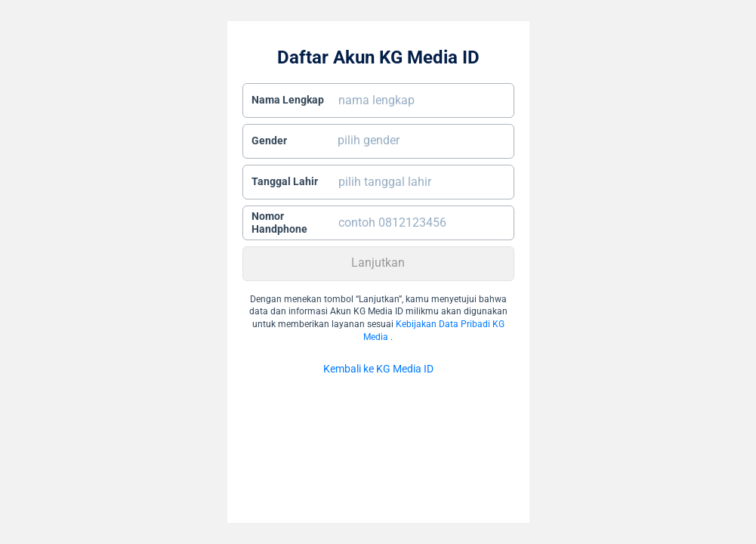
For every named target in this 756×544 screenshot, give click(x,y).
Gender (269, 141)
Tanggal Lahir (285, 181)
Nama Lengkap (288, 100)
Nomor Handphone (279, 223)
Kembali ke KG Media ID (378, 369)
